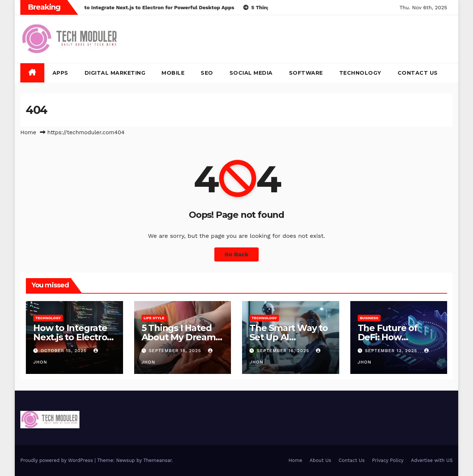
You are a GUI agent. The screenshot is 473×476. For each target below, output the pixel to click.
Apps (60, 73)
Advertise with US (432, 460)
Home (28, 132)
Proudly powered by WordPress (57, 460)
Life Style (154, 318)
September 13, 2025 (392, 351)
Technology (360, 73)
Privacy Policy (388, 460)
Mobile (173, 73)
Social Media (251, 73)
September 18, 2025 (176, 351)
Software (306, 73)
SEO (207, 73)
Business (369, 318)
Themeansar (158, 460)
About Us (320, 460)
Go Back (237, 254)
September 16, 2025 (284, 351)
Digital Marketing (115, 73)
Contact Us (418, 73)
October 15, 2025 (64, 351)
